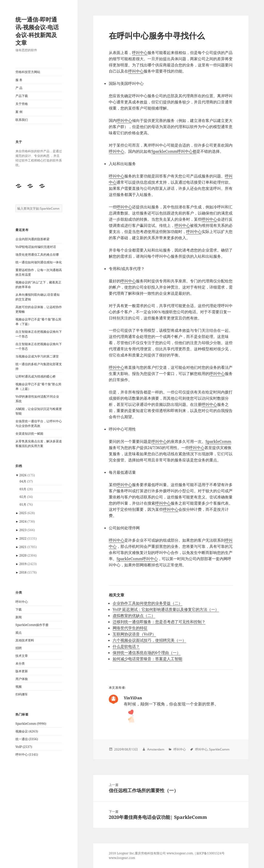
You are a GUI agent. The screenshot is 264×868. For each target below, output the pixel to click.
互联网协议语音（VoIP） (134, 634)
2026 (23, 475)
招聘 (19, 648)
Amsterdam (156, 749)
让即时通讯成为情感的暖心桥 (36, 376)
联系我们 (22, 120)
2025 (23, 513)
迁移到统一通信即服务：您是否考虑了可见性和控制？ (159, 622)
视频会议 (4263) (27, 731)
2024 (23, 521)
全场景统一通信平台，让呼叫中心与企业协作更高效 (39, 423)
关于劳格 (22, 104)
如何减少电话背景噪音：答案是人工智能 (147, 659)
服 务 (19, 80)
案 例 (19, 112)
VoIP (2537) (24, 747)
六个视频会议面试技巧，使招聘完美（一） (149, 640)
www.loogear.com (122, 858)
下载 (19, 609)
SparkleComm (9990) (31, 724)
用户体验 (22, 679)
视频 (19, 687)
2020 (23, 555)
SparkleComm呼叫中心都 (174, 151)
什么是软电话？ (126, 646)
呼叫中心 (22, 602)
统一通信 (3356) (27, 739)
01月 (23, 504)
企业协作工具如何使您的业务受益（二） (147, 603)
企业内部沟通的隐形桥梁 (32, 239)
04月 (23, 481)
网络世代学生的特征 (130, 628)
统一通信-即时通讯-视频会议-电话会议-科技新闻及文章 (37, 31)
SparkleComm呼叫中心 (137, 559)
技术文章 (22, 656)
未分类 (20, 663)
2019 (23, 564)
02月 (23, 497)
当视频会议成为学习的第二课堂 (37, 356)
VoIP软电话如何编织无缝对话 (36, 247)
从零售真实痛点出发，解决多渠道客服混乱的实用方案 (39, 444)
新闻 (19, 617)
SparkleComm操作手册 (32, 625)
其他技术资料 (25, 640)
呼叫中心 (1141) (27, 754)
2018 (23, 572)
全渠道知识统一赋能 (29, 433)
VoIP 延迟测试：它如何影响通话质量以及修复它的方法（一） (166, 609)
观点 (19, 633)
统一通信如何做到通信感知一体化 (39, 262)
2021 (23, 547)
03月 (23, 489)
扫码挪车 (22, 694)
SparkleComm (218, 441)
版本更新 (22, 671)
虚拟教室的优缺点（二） (134, 615)
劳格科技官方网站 (28, 72)
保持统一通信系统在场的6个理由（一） (147, 652)
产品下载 (22, 96)
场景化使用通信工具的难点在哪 (37, 254)
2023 (23, 530)
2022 (23, 538)
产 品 (19, 88)
